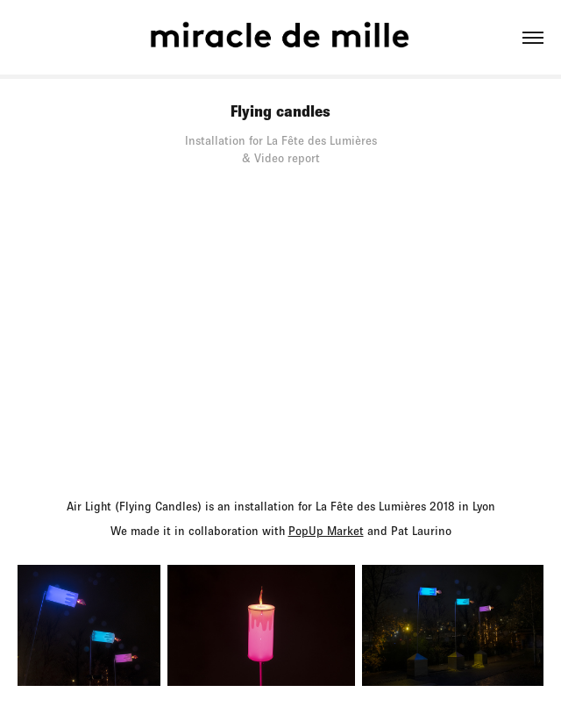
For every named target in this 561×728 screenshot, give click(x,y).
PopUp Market (326, 531)
